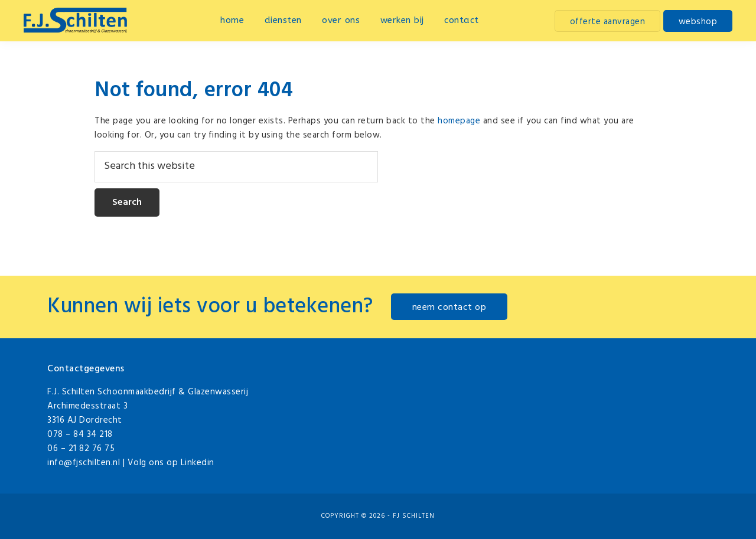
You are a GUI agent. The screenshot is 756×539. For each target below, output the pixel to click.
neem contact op (449, 308)
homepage (459, 121)
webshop (698, 22)
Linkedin (198, 463)
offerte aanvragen (608, 22)
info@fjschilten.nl (84, 463)
